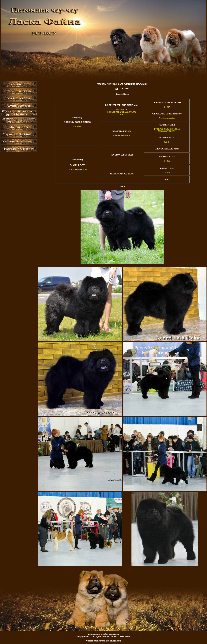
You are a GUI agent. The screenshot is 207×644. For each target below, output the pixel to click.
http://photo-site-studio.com (107, 641)
